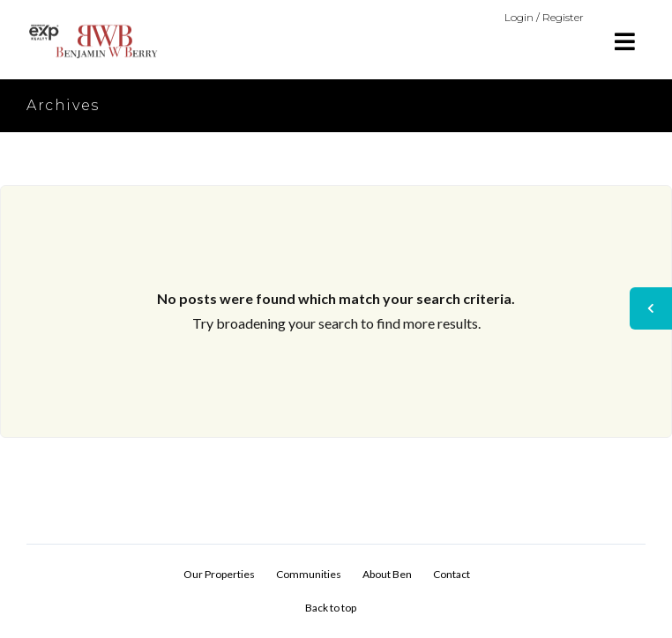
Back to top (331, 608)
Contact (452, 574)
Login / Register (544, 17)
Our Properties (219, 574)
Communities (309, 574)
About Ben (387, 574)
